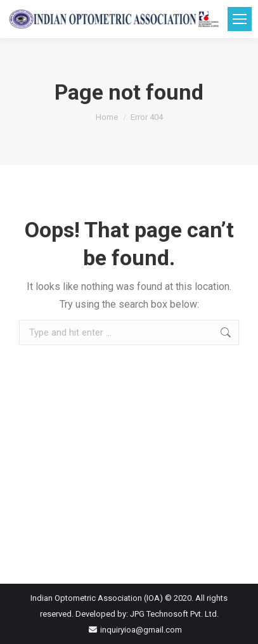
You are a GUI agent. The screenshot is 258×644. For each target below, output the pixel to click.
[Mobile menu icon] (240, 19)
